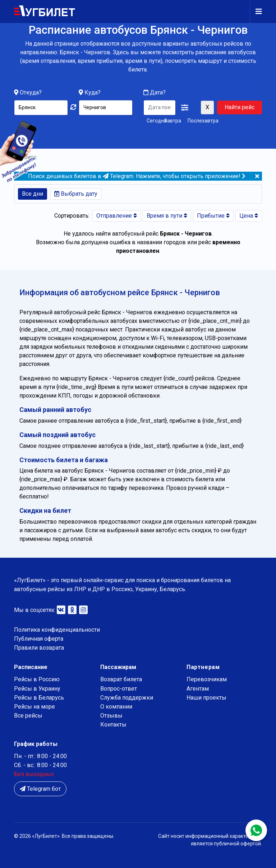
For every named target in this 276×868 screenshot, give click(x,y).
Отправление (117, 216)
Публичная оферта (39, 639)
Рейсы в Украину (37, 689)
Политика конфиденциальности (57, 630)
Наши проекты (206, 698)
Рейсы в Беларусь (39, 698)
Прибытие (213, 216)
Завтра (173, 121)
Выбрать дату (76, 194)
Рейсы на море (34, 707)
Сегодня (154, 121)
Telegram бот (40, 789)
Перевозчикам (207, 679)
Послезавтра (203, 121)
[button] (185, 108)
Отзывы (111, 716)
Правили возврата (39, 648)
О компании (116, 707)
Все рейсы (28, 716)
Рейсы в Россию (37, 679)
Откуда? (31, 93)
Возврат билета (121, 679)
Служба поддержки (127, 698)
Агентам (198, 689)
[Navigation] (256, 11)
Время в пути (167, 216)
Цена (249, 216)
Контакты (113, 725)
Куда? (93, 93)
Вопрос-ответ (119, 689)
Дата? (155, 93)
